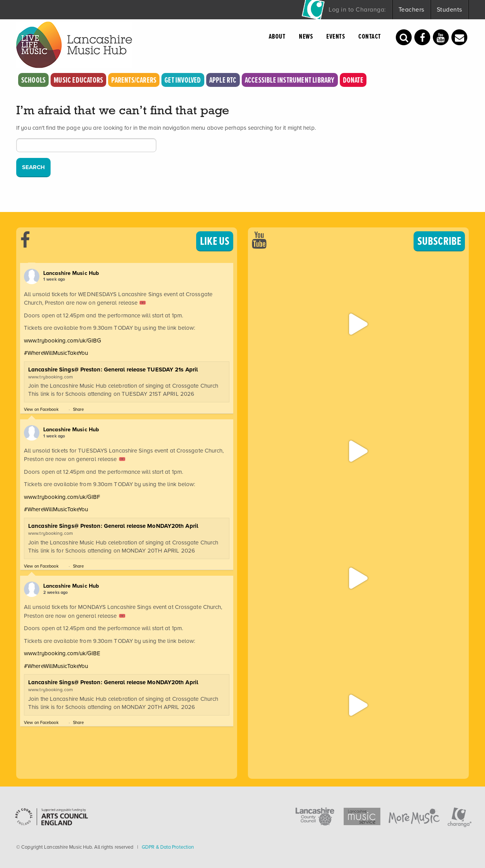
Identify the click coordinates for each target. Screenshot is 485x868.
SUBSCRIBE (439, 241)
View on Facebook (41, 409)
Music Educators (78, 80)
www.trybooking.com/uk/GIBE (62, 653)
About (277, 36)
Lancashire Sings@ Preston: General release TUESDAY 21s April (113, 370)
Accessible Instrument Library (290, 80)
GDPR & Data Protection (168, 847)
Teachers (411, 9)
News (306, 36)
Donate (353, 80)
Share (79, 409)
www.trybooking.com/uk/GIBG (63, 341)
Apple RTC (223, 80)
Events (336, 36)
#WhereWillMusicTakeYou (56, 353)
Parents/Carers (134, 80)
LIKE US (215, 241)
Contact (370, 36)
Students (449, 9)
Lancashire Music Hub (71, 273)
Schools (33, 80)
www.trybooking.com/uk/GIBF (62, 497)
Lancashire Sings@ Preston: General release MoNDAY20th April (113, 526)
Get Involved (183, 80)
